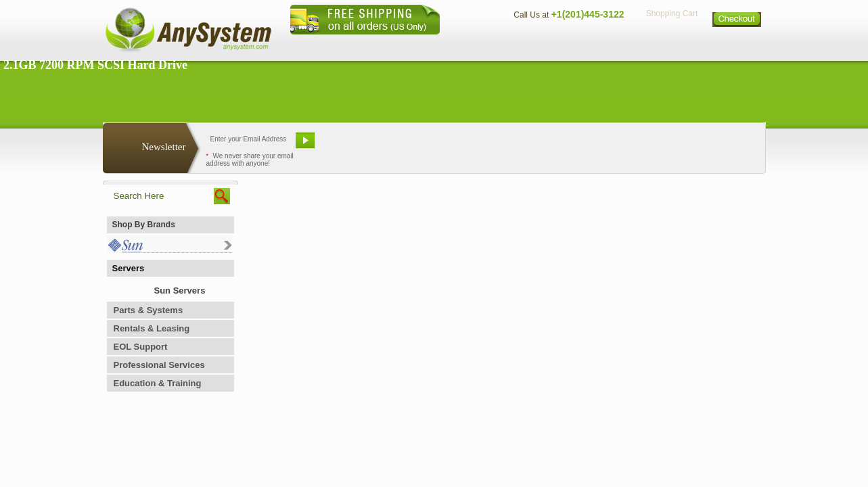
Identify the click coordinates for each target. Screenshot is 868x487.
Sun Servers (180, 291)
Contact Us (534, 44)
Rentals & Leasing (152, 328)
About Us (472, 44)
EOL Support (141, 347)
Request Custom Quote (699, 145)
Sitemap (737, 44)
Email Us (353, 145)
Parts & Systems (149, 310)
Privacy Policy (671, 44)
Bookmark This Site (516, 145)
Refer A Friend (427, 145)
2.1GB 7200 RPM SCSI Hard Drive (95, 65)
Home (416, 44)
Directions (599, 44)
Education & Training (158, 383)
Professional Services (159, 365)
